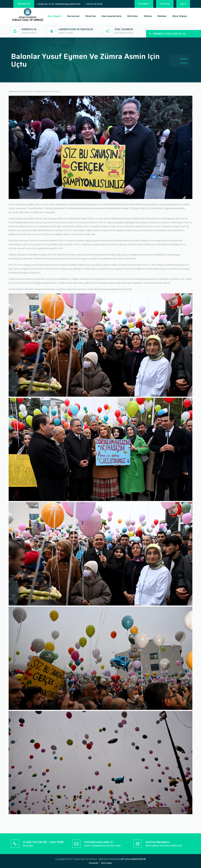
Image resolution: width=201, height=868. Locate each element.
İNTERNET (144, 4)
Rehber (162, 16)
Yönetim (91, 16)
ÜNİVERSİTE (24, 4)
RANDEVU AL (29, 29)
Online (148, 16)
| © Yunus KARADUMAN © (133, 859)
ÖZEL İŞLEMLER (124, 29)
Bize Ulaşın (180, 16)
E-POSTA (165, 4)
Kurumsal (73, 16)
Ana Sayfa (54, 16)
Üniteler (133, 16)
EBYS (183, 4)
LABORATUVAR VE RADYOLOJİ (76, 29)
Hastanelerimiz (112, 16)
